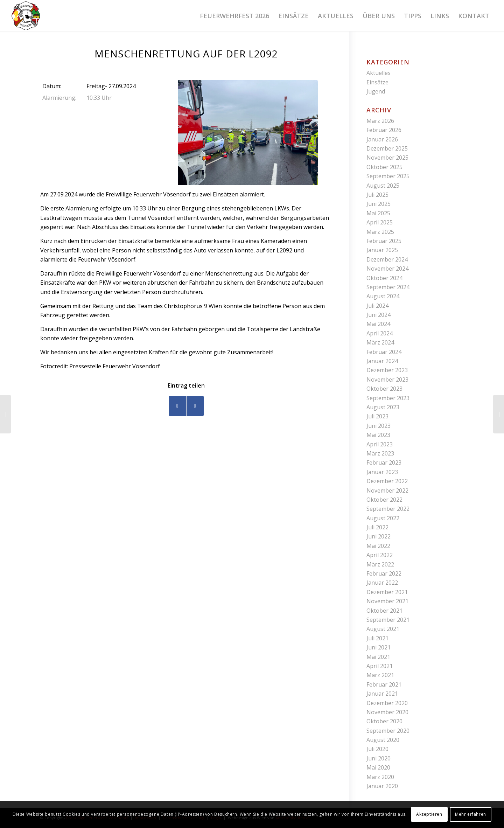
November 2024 (387, 269)
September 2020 (388, 731)
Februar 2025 (384, 241)
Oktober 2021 (384, 611)
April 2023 (380, 444)
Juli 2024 (377, 306)
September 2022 (388, 509)
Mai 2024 (378, 324)
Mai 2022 (378, 546)
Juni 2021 (379, 647)
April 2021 (380, 666)
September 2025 (388, 176)
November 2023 (387, 380)
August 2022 (383, 518)
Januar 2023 (382, 472)
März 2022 (380, 564)
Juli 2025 (377, 195)
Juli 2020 (377, 749)
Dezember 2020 (387, 703)
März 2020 (380, 777)
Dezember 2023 (387, 370)
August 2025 (383, 186)
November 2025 (387, 158)
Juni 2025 (379, 204)
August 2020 (383, 740)
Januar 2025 (382, 250)
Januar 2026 (382, 139)
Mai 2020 (378, 767)
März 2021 (380, 675)
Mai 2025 (378, 213)
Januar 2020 (382, 786)
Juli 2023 (377, 416)
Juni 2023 (379, 426)
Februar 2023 (384, 462)
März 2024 (380, 342)
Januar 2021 (382, 694)
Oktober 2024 (384, 278)
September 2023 (388, 398)
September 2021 (388, 620)
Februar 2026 (384, 130)
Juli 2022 (377, 527)
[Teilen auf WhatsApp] (195, 406)
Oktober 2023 (384, 389)
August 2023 (383, 407)
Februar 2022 (384, 573)
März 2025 (380, 232)
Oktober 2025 (384, 167)
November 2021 (387, 601)
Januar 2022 (382, 583)
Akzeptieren (429, 814)
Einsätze (377, 82)
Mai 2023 (378, 435)
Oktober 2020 (384, 721)
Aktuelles (379, 73)
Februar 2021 (384, 684)
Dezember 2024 (387, 259)
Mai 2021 (378, 657)
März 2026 (380, 121)
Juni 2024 (379, 315)
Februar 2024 (384, 352)
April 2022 (380, 555)
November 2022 (387, 490)
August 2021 (383, 629)
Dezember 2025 (387, 148)
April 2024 (380, 333)
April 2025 (380, 222)
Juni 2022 (379, 536)
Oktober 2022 (384, 500)
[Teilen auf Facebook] (177, 406)
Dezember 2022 (387, 481)
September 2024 (388, 287)
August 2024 (383, 296)
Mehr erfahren (471, 814)
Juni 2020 (379, 758)
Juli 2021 (377, 638)
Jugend (376, 91)
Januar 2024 (382, 361)
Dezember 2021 (387, 592)
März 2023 (380, 453)
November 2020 (387, 712)
